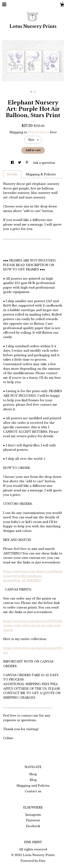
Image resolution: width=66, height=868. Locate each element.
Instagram (33, 815)
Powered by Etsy (33, 861)
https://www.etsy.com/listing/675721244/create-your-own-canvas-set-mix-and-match (33, 625)
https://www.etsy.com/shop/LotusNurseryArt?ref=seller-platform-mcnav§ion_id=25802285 (33, 576)
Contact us (33, 791)
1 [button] (31, 92)
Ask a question (44, 163)
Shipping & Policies (41, 174)
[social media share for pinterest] (27, 163)
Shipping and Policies (33, 786)
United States (38, 132)
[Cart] (62, 5)
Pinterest (33, 820)
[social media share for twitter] (20, 163)
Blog (33, 780)
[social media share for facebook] (13, 163)
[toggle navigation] (4, 4)
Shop (33, 774)
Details (12, 174)
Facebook (33, 826)
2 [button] (35, 92)
